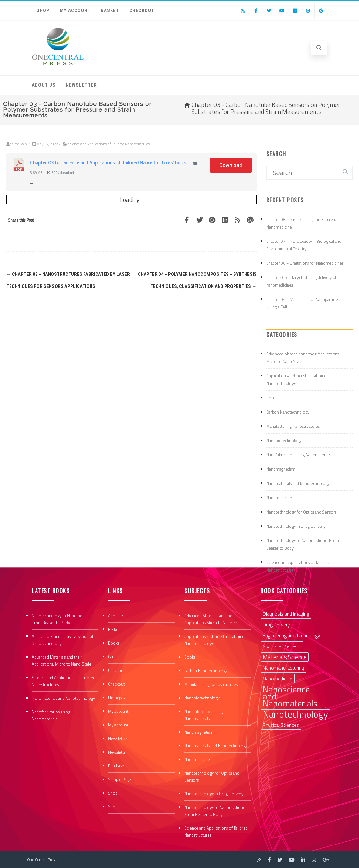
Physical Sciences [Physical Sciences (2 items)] (281, 725)
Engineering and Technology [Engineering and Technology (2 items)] (291, 635)
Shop (43, 10)
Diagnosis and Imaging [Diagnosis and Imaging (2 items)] (286, 614)
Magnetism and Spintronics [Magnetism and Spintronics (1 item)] (282, 646)
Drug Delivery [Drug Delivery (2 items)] (276, 625)
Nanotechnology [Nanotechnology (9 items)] (295, 714)
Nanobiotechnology (284, 441)
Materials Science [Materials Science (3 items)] (285, 657)
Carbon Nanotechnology (288, 412)
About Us (44, 85)
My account (75, 10)
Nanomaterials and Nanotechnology (298, 483)
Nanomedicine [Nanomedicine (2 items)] (278, 679)
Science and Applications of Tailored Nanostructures (109, 144)
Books (272, 398)
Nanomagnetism (281, 469)
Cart (112, 657)
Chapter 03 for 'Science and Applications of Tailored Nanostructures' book (108, 162)
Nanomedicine (279, 498)
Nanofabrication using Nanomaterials (299, 455)
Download (231, 165)
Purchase (116, 766)
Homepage (118, 698)
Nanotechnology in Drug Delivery (296, 526)
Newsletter (81, 85)
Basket (110, 10)
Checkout (142, 10)
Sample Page (119, 779)
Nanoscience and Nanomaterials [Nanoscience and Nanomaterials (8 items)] (290, 696)
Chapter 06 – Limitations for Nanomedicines (305, 263)
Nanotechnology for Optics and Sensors (301, 512)
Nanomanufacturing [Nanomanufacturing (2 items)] (283, 668)
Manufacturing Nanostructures (293, 426)
